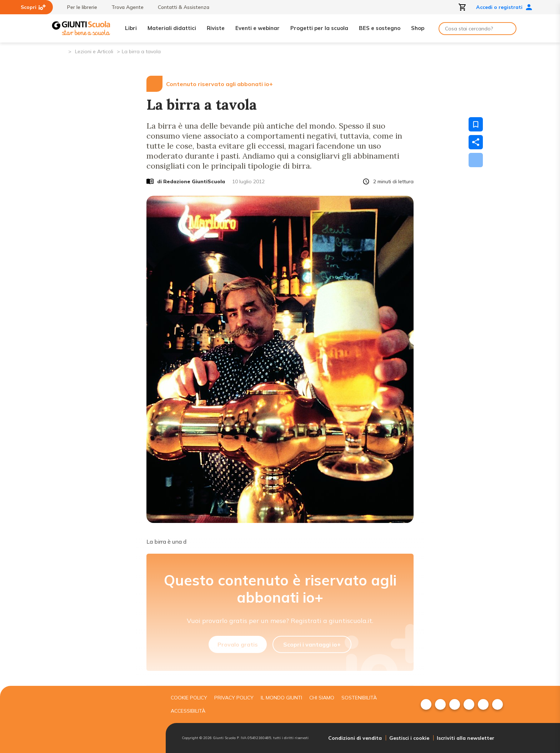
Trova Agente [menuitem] (124, 7)
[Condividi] (476, 142)
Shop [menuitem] (418, 28)
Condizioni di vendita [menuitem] (355, 738)
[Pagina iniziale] (62, 51)
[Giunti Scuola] (81, 28)
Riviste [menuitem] (216, 28)
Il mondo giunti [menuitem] (281, 698)
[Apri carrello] (462, 7)
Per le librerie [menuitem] (79, 7)
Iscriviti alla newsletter (466, 738)
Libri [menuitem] (131, 28)
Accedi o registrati (504, 7)
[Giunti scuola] (107, 720)
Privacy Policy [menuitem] (234, 698)
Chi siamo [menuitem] (322, 698)
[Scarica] (476, 160)
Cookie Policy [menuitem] (189, 698)
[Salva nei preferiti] (476, 124)
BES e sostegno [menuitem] (380, 28)
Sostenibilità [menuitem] (359, 698)
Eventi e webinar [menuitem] (257, 28)
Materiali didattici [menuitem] (172, 28)
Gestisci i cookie (409, 738)
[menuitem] (426, 704)
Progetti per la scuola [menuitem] (319, 28)
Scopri (33, 7)
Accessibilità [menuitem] (188, 711)
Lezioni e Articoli (94, 51)
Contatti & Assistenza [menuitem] (180, 7)
